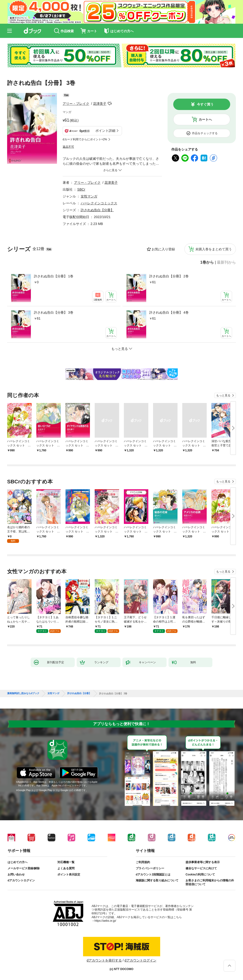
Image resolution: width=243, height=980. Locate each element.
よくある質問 (66, 868)
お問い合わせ (16, 875)
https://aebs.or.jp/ (105, 921)
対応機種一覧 (66, 862)
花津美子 (100, 104)
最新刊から (226, 262)
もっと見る (223, 395)
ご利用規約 (143, 862)
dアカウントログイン (21, 880)
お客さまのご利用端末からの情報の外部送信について (210, 882)
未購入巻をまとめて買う (214, 249)
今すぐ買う (205, 104)
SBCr (81, 189)
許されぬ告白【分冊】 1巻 (54, 276)
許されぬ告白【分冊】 (97, 210)
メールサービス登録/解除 (24, 868)
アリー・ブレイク (76, 104)
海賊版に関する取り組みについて (157, 880)
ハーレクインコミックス (99, 203)
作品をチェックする (205, 133)
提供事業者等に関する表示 (203, 862)
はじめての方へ (18, 862)
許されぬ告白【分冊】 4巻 (169, 312)
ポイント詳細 (105, 131)
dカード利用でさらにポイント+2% (85, 139)
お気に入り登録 (163, 249)
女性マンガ (89, 196)
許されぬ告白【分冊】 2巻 (169, 276)
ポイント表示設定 (69, 875)
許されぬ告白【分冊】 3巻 (54, 312)
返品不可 (68, 147)
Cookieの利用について (200, 875)
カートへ (205, 119)
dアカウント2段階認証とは (153, 875)
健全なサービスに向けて (201, 868)
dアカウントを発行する (104, 960)
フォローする (110, 104)
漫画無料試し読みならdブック (23, 693)
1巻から (207, 262)
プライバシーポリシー (150, 868)
